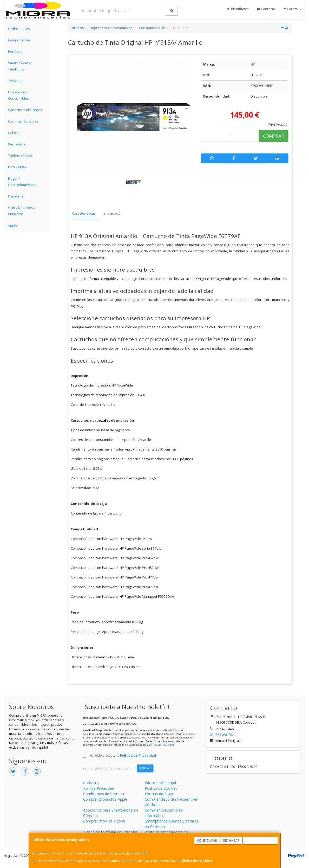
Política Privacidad (99, 788)
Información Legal (160, 783)
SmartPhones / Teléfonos (20, 66)
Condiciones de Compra (104, 794)
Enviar (145, 768)
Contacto (266, 9)
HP (253, 64)
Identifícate (238, 9)
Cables (14, 133)
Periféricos (17, 144)
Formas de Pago (159, 794)
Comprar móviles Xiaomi (104, 821)
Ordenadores (19, 29)
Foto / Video (18, 167)
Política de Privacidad (162, 745)
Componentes (19, 40)
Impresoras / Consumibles (18, 95)
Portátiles (16, 52)
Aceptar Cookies (260, 841)
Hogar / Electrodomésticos (23, 182)
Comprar (274, 136)
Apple (13, 225)
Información (113, 213)
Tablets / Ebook (21, 156)
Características (84, 213)
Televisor (15, 81)
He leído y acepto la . (123, 755)
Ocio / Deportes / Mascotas (22, 211)
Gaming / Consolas (23, 121)
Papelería (16, 196)
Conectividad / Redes (25, 110)
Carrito (292, 9)
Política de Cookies (195, 861)
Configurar (207, 841)
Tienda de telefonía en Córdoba (110, 832)
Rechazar (231, 841)
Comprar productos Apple (105, 799)
